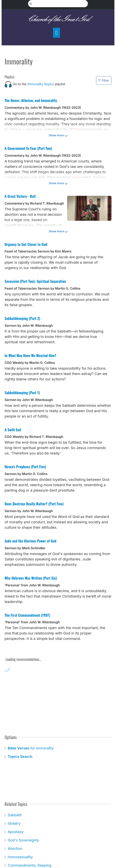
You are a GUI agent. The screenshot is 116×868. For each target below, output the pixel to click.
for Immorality (31, 748)
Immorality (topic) (41, 84)
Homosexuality (20, 857)
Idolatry (14, 823)
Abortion (15, 849)
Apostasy (16, 832)
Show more (56, 135)
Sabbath (15, 815)
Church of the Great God (58, 19)
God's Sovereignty (23, 840)
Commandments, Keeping (30, 865)
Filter (104, 80)
